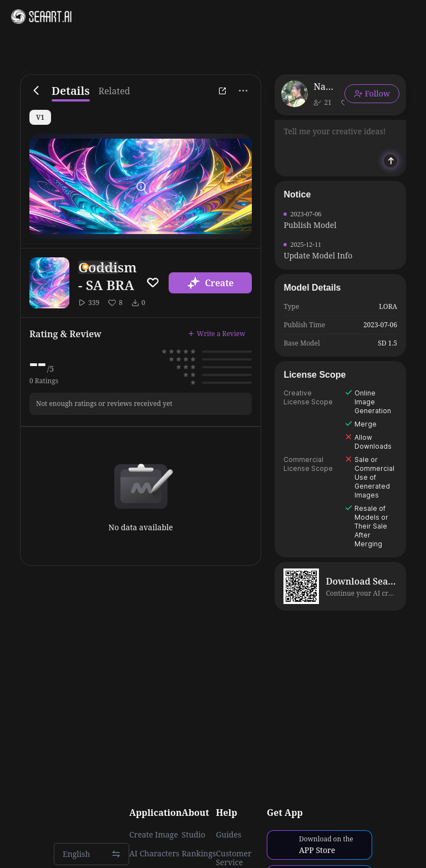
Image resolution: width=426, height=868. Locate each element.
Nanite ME (324, 87)
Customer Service (234, 858)
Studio (194, 835)
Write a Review (217, 334)
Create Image (154, 835)
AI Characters (154, 854)
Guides (229, 835)
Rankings (199, 854)
